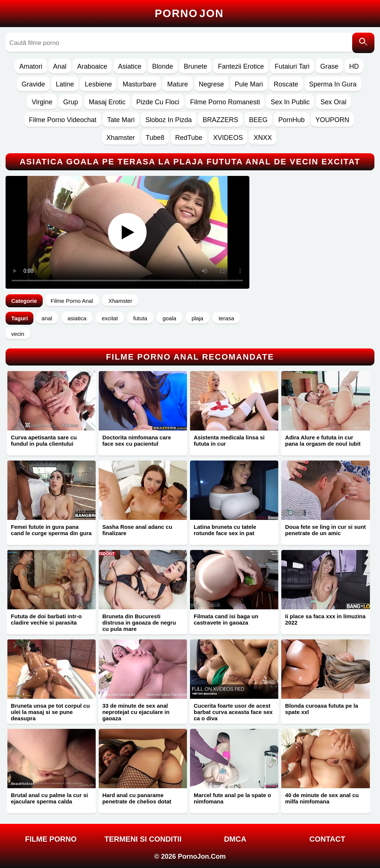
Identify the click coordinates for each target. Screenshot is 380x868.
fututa (140, 318)
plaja (197, 318)
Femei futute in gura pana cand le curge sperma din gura (51, 530)
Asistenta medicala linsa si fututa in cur (229, 440)
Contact (327, 839)
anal (47, 318)
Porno (189, 13)
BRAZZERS (220, 120)
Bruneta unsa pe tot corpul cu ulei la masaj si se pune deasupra (50, 712)
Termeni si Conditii (143, 839)
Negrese (212, 84)
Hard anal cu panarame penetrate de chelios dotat (137, 798)
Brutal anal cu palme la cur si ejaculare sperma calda (49, 798)
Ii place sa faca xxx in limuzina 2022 (325, 619)
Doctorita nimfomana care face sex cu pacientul (137, 440)
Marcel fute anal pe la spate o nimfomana (232, 798)
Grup (71, 102)
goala (169, 318)
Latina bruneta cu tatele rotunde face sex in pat (225, 530)
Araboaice (92, 66)
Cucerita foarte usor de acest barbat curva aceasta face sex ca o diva (233, 712)
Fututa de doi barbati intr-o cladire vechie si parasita (46, 619)
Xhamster (121, 138)
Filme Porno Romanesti (225, 102)
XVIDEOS (228, 138)
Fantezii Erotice (241, 66)
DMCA (235, 839)
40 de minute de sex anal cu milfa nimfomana (322, 798)
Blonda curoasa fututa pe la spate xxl (322, 709)
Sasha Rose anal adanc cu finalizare (137, 530)
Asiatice (130, 66)
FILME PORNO (51, 839)
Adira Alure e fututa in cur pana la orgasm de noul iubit (323, 440)
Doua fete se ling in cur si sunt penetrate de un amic (325, 530)
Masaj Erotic (107, 102)
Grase (329, 66)
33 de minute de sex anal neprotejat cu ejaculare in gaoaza (136, 712)
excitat (110, 318)
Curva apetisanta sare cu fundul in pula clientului (44, 440)
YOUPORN (332, 120)
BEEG (258, 120)
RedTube (189, 138)
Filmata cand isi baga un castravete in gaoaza (226, 619)
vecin (18, 334)
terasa (226, 318)
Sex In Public (290, 102)
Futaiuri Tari (292, 66)
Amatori (31, 66)
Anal (60, 66)
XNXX (263, 138)
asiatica (77, 318)
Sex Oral (333, 102)
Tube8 (155, 138)
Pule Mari (249, 84)
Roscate (286, 84)
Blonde (163, 66)
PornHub (291, 120)
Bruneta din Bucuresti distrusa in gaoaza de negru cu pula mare (139, 623)
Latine (65, 84)
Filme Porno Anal (72, 301)
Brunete (195, 66)
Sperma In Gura (333, 84)
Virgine (42, 102)
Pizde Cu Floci (158, 102)
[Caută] (363, 43)
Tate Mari (121, 120)
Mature (177, 84)
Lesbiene (98, 84)
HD (354, 66)
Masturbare (139, 84)
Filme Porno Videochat (63, 120)
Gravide (33, 84)
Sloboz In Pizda (169, 120)
